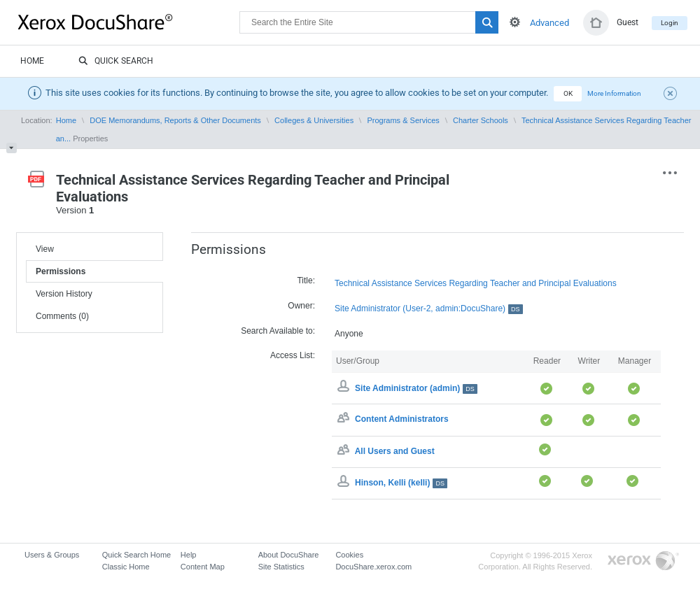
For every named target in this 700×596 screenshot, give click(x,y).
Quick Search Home (136, 555)
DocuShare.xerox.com (373, 567)
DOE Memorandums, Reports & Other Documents (175, 120)
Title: (306, 281)
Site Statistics (281, 567)
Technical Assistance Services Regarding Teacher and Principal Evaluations (476, 283)
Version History (64, 294)
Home (32, 61)
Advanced (549, 23)
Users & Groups (52, 555)
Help (189, 555)
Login (670, 23)
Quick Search (116, 62)
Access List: (293, 355)
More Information (614, 93)
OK (568, 93)
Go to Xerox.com (643, 561)
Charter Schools (481, 120)
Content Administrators (402, 420)
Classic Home (126, 567)
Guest (628, 22)
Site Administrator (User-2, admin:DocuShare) (429, 309)
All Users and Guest (395, 451)
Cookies (349, 555)
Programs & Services (403, 120)
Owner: (301, 306)
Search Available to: (278, 331)
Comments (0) (62, 316)
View (45, 249)
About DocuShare (289, 555)
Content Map (203, 567)
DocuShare (129, 22)
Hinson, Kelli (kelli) (401, 483)
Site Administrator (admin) (416, 388)
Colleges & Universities (314, 120)
